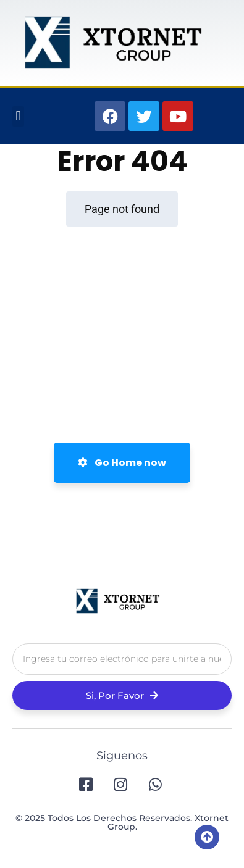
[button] (18, 116)
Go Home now (122, 463)
